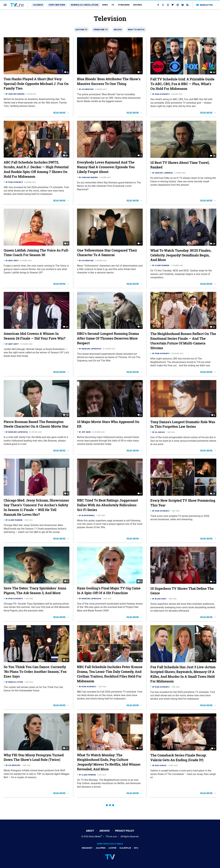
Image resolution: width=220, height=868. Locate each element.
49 (214, 660)
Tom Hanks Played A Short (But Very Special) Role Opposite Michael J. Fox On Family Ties (36, 84)
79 (140, 660)
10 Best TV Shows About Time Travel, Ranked (180, 165)
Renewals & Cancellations (85, 5)
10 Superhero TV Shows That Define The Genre (182, 591)
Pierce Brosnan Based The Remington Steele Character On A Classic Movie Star (36, 424)
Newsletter (205, 5)
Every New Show (57, 5)
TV (113, 5)
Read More (60, 113)
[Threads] (168, 5)
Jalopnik (101, 848)
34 (214, 72)
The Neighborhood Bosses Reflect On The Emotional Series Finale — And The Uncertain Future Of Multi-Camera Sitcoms (183, 341)
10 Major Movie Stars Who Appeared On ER (108, 424)
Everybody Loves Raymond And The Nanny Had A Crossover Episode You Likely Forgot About (106, 167)
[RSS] (187, 5)
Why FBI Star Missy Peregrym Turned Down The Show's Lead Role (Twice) (34, 757)
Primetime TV (101, 30)
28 (214, 244)
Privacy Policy (125, 831)
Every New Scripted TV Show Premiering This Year (183, 503)
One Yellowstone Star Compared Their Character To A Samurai (107, 253)
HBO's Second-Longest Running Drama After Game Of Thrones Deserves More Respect (108, 338)
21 (214, 327)
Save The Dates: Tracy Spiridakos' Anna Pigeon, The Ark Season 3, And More (35, 591)
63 (67, 327)
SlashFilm (125, 848)
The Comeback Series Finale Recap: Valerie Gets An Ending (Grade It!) (178, 758)
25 (214, 156)
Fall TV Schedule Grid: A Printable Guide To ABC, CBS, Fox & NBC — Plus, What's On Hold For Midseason (182, 84)
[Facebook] (158, 5)
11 (214, 582)
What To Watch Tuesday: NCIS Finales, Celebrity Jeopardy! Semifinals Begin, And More (181, 255)
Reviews (138, 5)
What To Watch (136, 30)
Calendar (38, 5)
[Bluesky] (183, 5)
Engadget (87, 848)
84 (67, 155)
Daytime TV (81, 30)
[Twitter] (163, 5)
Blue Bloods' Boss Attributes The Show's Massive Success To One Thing (109, 81)
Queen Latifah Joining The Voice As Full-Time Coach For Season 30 (36, 253)
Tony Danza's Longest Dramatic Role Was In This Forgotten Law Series (183, 424)
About (90, 831)
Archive (105, 831)
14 (214, 494)
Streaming (124, 5)
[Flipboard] (173, 5)
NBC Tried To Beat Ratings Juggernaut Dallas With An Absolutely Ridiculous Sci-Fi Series (107, 505)
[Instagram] (178, 5)
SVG (136, 848)
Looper (112, 848)
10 (67, 415)
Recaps (118, 30)
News (105, 5)
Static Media (95, 837)
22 (67, 660)
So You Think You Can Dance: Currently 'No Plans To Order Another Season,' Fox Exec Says (35, 672)
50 (140, 748)
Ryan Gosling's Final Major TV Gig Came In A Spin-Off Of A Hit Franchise (109, 591)
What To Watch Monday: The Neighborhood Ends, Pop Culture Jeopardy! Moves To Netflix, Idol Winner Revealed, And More (109, 762)
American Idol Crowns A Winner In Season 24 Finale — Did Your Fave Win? (35, 336)
